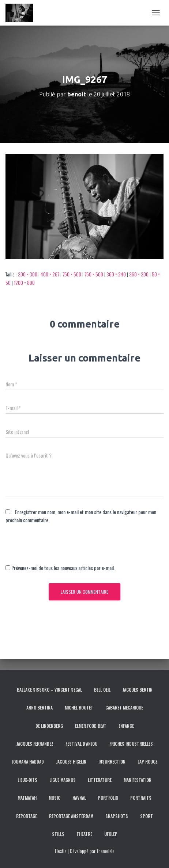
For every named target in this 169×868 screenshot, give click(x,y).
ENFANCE (126, 726)
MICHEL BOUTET (79, 708)
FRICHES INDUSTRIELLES (131, 744)
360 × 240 (116, 274)
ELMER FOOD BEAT (91, 726)
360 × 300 (139, 274)
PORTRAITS (141, 798)
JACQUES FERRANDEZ (35, 744)
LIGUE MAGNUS (63, 780)
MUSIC (55, 798)
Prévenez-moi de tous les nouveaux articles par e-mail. (63, 568)
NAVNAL (79, 798)
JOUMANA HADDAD (28, 762)
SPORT (147, 816)
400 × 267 (50, 274)
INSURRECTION (112, 762)
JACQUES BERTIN (138, 690)
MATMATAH (27, 798)
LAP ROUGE (147, 762)
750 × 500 (72, 274)
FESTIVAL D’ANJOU (81, 744)
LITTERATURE (100, 780)
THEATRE (84, 834)
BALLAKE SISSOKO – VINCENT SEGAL (49, 690)
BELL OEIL (102, 690)
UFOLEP (111, 834)
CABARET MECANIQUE (124, 708)
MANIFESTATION (138, 780)
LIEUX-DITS (27, 780)
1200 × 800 (24, 282)
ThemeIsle (106, 851)
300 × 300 (28, 274)
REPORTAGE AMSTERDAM (71, 816)
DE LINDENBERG (49, 726)
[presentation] (61, 550)
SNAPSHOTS (117, 816)
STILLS (58, 834)
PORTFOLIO (108, 798)
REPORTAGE (27, 816)
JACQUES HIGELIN (71, 762)
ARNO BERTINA (40, 708)
